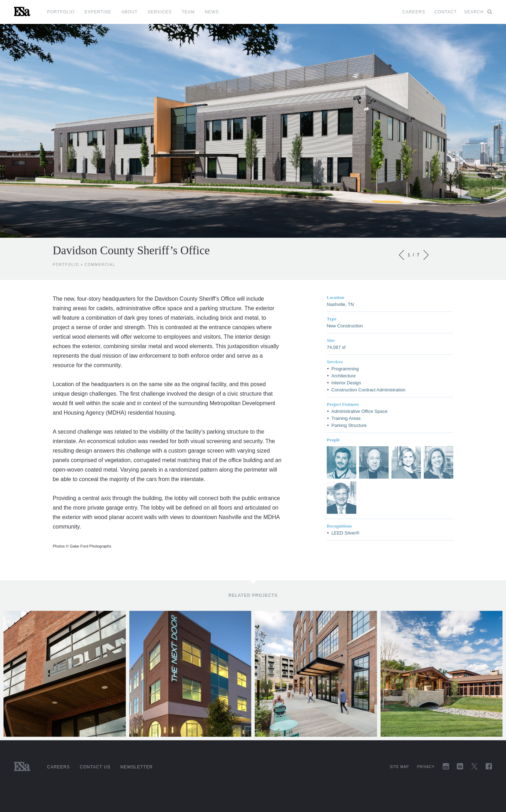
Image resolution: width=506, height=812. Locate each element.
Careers (414, 12)
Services (160, 12)
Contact (446, 12)
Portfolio (61, 12)
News (212, 12)
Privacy (426, 767)
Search (478, 12)
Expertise (98, 12)
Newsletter (137, 767)
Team (188, 12)
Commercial (100, 265)
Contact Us (95, 767)
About (129, 12)
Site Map (399, 767)
